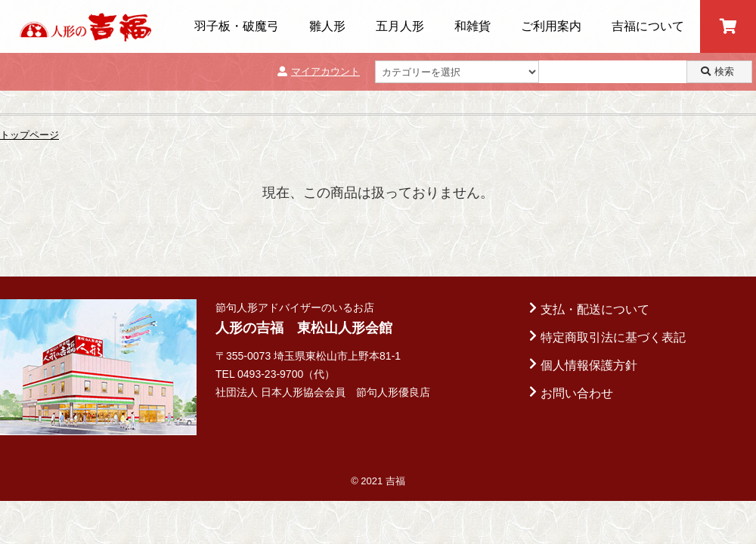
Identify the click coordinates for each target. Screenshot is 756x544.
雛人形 (327, 26)
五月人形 (400, 26)
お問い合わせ (577, 393)
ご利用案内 (551, 26)
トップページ (29, 135)
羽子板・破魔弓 (237, 26)
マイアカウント (319, 71)
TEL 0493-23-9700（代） (275, 374)
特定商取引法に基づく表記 (613, 337)
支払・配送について (595, 309)
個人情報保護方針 (589, 365)
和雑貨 (472, 26)
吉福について (648, 26)
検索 (717, 71)
